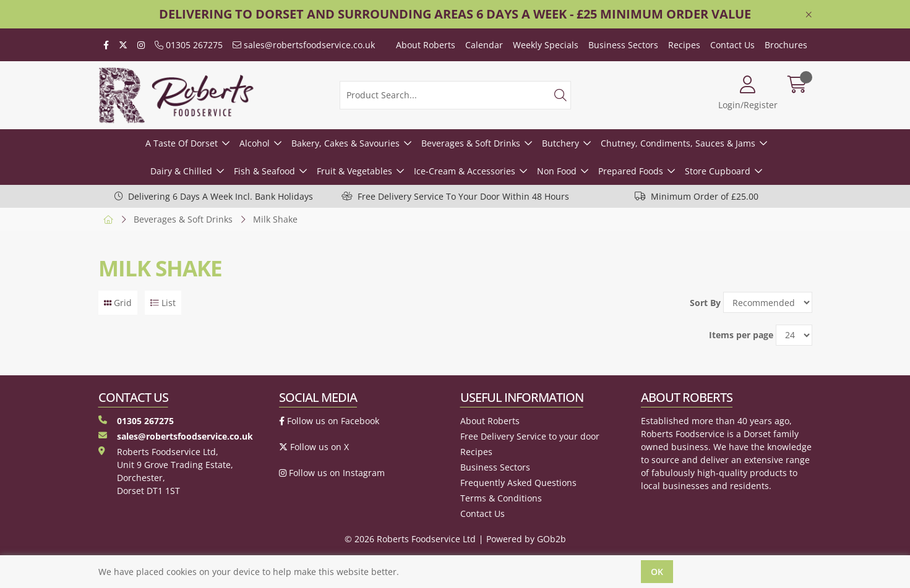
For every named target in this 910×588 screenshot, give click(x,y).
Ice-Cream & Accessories (465, 171)
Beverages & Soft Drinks (471, 143)
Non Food (557, 171)
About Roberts (426, 45)
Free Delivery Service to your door (530, 436)
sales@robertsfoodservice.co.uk (304, 45)
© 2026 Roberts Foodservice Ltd (410, 539)
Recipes (684, 45)
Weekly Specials (546, 45)
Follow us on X (314, 447)
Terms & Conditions (501, 498)
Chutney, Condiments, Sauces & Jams (678, 143)
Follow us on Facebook (329, 421)
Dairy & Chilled (181, 171)
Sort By (705, 303)
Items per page (741, 335)
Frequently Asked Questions (518, 483)
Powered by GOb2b (526, 539)
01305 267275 (189, 45)
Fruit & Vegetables (354, 171)
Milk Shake (275, 219)
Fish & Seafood (264, 171)
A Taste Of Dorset (182, 143)
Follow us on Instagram (332, 473)
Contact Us (732, 45)
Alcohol (255, 143)
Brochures (786, 45)
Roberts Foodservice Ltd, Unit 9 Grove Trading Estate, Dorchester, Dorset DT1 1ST (166, 471)
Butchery (560, 143)
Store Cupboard (718, 171)
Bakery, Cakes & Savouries (346, 143)
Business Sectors (623, 45)
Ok (657, 572)
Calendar (484, 45)
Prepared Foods (631, 171)
